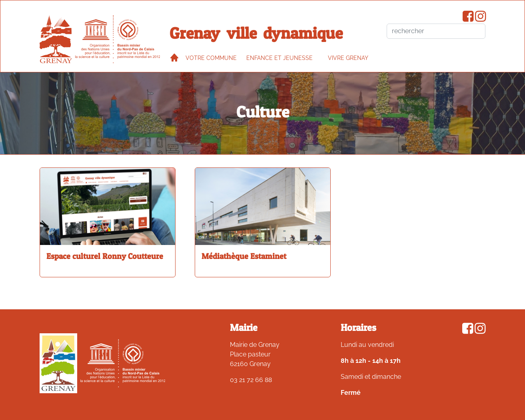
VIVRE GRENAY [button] (348, 58)
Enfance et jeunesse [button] (279, 58)
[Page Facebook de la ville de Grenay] (468, 19)
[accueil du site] (56, 39)
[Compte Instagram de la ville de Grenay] (480, 19)
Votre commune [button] (211, 58)
